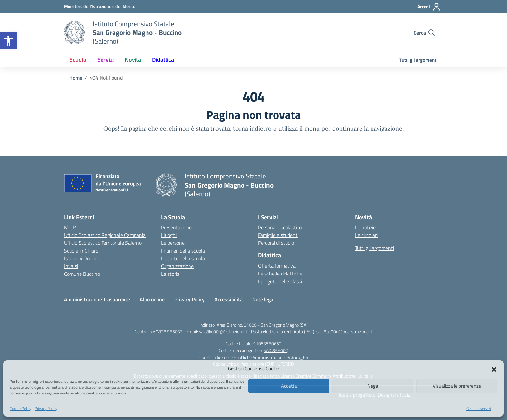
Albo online (152, 299)
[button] (8, 41)
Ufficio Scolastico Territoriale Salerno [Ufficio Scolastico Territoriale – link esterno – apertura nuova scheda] (103, 243)
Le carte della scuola (183, 258)
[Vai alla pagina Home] (76, 78)
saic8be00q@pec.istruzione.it (344, 332)
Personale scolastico (280, 227)
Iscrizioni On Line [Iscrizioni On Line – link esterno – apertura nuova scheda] (82, 258)
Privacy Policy (46, 409)
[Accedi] (429, 7)
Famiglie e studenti (278, 235)
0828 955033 (169, 332)
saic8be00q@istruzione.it (223, 332)
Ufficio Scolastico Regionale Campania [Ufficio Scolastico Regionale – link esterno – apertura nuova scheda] (105, 235)
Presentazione (176, 227)
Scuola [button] (78, 60)
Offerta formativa (277, 266)
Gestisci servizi (479, 409)
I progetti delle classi (280, 281)
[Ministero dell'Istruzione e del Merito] (100, 6)
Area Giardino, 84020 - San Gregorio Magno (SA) (262, 325)
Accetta (289, 386)
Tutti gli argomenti (418, 60)
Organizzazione (177, 266)
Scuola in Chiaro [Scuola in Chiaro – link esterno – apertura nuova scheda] (81, 251)
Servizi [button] (106, 60)
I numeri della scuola (183, 251)
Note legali (264, 299)
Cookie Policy (21, 409)
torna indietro (252, 129)
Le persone (173, 243)
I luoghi (169, 235)
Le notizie (365, 227)
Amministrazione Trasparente (97, 299)
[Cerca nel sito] (424, 33)
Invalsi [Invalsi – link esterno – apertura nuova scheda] (71, 266)
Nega (373, 386)
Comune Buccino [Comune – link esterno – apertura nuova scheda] (82, 274)
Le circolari (366, 235)
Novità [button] (133, 60)
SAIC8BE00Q (276, 350)
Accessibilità (228, 299)
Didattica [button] (163, 60)
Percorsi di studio (276, 243)
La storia (170, 274)
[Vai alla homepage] (74, 33)
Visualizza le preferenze (457, 386)
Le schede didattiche (280, 274)
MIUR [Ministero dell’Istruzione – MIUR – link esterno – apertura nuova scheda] (70, 227)
